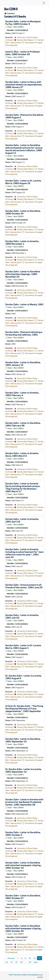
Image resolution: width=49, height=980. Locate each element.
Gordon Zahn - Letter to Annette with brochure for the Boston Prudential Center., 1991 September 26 (24, 802)
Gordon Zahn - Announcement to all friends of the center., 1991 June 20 (24, 586)
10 (30, 958)
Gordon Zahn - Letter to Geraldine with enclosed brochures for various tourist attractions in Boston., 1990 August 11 (24, 149)
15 (16, 962)
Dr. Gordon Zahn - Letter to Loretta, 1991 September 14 (23, 770)
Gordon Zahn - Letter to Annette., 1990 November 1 (22, 242)
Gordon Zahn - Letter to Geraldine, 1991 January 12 (23, 364)
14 (11, 962)
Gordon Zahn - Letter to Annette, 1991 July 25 (22, 616)
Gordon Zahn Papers (25, 40)
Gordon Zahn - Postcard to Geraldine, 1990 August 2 (24, 116)
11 (35, 958)
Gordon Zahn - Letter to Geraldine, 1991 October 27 (23, 897)
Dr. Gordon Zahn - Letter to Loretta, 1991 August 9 (23, 677)
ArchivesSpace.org (34, 975)
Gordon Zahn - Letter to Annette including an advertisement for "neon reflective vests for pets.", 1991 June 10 (24, 553)
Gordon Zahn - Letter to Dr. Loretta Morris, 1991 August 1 (23, 647)
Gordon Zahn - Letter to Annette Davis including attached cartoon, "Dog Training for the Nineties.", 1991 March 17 (23, 487)
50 (30, 962)
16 (21, 962)
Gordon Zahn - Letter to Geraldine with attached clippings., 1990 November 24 (23, 274)
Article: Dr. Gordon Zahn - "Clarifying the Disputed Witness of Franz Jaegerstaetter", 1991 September (24, 708)
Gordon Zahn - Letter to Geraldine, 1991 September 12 (23, 740)
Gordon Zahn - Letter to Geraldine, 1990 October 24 (23, 212)
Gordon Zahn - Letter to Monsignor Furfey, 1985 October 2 (23, 23)
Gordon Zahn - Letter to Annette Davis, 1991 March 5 (22, 454)
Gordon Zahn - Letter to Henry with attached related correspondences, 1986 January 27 (24, 84)
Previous (10, 958)
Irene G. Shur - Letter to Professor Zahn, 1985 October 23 (23, 53)
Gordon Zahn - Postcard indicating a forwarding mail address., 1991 (24, 333)
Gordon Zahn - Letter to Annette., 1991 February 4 (22, 394)
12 (39, 958)
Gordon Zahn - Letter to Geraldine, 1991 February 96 (23, 424)
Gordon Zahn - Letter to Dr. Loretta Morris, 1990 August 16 (23, 182)
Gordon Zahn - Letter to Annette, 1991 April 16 (22, 520)
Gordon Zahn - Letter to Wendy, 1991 (24, 304)
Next (37, 962)
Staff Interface (15, 975)
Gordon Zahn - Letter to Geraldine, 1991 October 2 (23, 833)
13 (7, 962)
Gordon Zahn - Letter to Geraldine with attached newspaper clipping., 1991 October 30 (23, 928)
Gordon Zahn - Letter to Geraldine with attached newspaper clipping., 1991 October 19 (23, 865)
